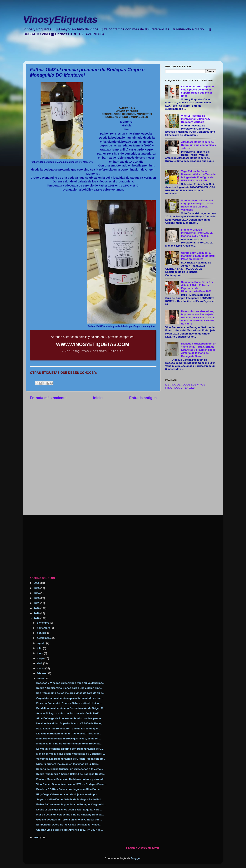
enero (41, 679)
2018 (37, 618)
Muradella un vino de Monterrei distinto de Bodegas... (69, 744)
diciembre (43, 623)
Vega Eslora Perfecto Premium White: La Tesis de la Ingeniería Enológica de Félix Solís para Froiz (198, 176)
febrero (42, 673)
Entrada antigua (143, 398)
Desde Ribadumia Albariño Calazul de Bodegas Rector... (71, 774)
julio (40, 648)
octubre (42, 633)
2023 (37, 598)
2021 (37, 603)
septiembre (44, 638)
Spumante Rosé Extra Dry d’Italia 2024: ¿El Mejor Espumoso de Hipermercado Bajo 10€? (197, 287)
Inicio (98, 398)
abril (40, 663)
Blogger (136, 858)
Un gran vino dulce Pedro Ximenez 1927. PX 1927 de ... (70, 830)
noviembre (44, 628)
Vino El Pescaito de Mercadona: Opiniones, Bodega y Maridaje (195, 119)
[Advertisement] (120, 51)
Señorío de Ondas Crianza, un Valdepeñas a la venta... (70, 769)
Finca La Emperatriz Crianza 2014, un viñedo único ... (69, 703)
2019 (37, 613)
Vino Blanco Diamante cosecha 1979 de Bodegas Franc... (71, 784)
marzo (41, 668)
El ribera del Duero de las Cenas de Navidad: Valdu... (69, 825)
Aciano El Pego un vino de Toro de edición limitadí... (69, 713)
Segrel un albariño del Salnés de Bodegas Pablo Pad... (70, 799)
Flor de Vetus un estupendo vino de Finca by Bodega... (70, 815)
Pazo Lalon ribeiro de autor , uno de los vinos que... (68, 729)
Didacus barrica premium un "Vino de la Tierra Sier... (69, 734)
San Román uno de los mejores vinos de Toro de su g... (70, 693)
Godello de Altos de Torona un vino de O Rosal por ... (69, 820)
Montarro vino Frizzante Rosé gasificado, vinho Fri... (69, 739)
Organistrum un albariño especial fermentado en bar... (70, 698)
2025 (37, 588)
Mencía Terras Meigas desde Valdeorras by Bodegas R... (71, 754)
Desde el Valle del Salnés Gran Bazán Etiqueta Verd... (69, 810)
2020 (37, 608)
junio (40, 653)
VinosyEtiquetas (60, 19)
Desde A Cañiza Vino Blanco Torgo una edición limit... (69, 688)
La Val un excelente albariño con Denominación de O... (70, 749)
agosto (42, 643)
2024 (37, 593)
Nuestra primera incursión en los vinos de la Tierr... (68, 764)
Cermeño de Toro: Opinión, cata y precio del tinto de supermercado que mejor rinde (198, 91)
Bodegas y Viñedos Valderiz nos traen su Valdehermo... (70, 683)
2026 (37, 583)
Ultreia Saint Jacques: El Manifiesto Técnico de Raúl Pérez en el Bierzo (198, 256)
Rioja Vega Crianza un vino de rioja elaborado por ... (68, 794)
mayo (41, 658)
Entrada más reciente (48, 398)
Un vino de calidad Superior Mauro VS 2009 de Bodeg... (70, 723)
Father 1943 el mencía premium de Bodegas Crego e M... (71, 804)
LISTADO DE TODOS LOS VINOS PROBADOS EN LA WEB (185, 386)
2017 (37, 837)
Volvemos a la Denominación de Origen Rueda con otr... (71, 759)
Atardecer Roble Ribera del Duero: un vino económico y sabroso (199, 145)
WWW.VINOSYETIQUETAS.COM (93, 344)
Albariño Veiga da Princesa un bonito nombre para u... (70, 718)
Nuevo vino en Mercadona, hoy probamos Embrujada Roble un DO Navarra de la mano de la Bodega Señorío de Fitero (198, 318)
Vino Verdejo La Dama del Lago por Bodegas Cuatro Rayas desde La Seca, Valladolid (197, 205)
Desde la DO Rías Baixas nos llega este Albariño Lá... (69, 789)
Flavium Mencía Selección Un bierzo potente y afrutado (70, 779)
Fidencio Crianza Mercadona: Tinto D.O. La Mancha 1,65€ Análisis (197, 233)
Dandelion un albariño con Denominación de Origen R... (71, 708)
